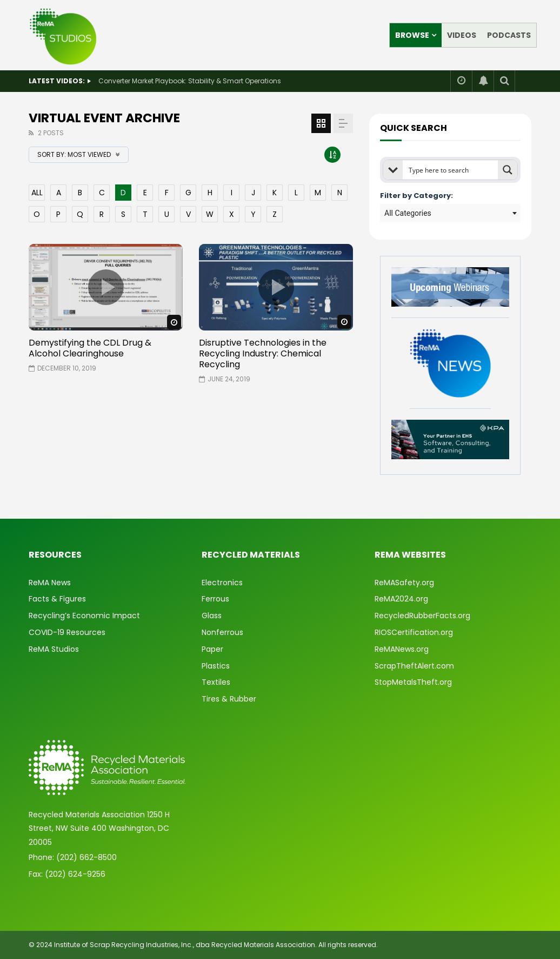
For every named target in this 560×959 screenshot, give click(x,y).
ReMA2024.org (401, 599)
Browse (412, 35)
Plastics (216, 666)
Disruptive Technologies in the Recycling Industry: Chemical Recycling (263, 353)
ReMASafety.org (404, 583)
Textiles (216, 682)
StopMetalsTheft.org (413, 682)
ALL (37, 193)
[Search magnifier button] (508, 170)
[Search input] (451, 170)
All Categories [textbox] (408, 213)
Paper (212, 649)
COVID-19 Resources (67, 632)
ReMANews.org (402, 649)
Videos (462, 35)
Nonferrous (222, 632)
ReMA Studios (54, 649)
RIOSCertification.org (414, 632)
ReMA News (50, 583)
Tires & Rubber (229, 699)
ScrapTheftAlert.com (414, 666)
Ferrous (215, 599)
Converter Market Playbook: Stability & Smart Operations (190, 81)
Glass (212, 616)
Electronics (222, 583)
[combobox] (450, 213)
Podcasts (509, 35)
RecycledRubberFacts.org (422, 616)
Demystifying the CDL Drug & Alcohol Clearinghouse (90, 348)
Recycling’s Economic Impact (84, 616)
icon (106, 287)
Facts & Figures (57, 599)
